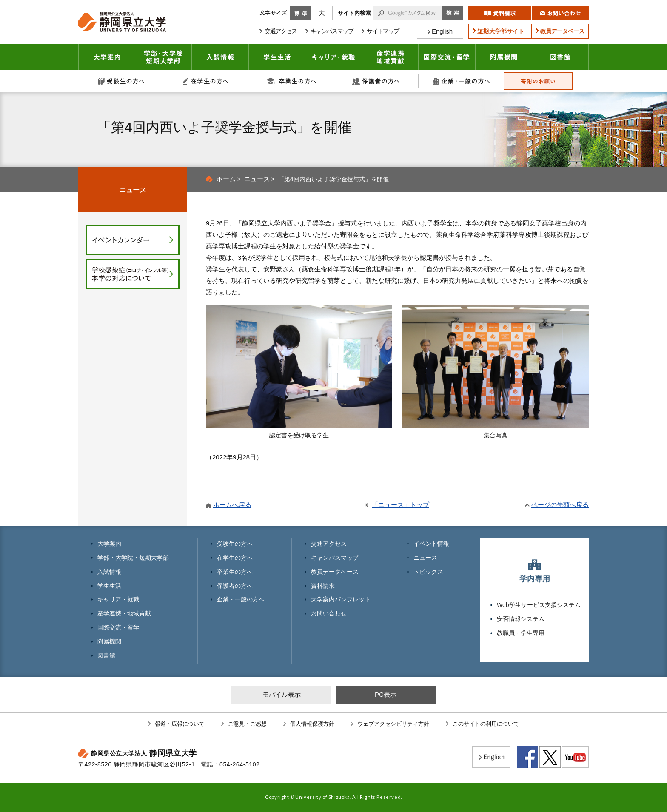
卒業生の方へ (291, 81)
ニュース (257, 179)
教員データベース (335, 572)
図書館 (560, 57)
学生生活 (277, 57)
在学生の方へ (206, 81)
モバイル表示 (282, 694)
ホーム (226, 179)
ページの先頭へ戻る (560, 505)
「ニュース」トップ (400, 505)
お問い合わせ (329, 613)
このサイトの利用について (486, 724)
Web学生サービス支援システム (539, 605)
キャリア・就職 (334, 57)
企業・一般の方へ (461, 81)
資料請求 (323, 586)
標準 (301, 13)
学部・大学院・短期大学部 (133, 558)
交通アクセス (329, 544)
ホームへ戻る (232, 505)
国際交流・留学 (447, 57)
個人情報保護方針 (312, 724)
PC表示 (386, 694)
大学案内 (107, 57)
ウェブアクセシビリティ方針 (393, 724)
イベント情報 (431, 544)
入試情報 (220, 57)
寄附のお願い (538, 81)
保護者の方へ (376, 81)
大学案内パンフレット (341, 599)
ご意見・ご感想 (247, 724)
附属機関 (504, 57)
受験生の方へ (121, 81)
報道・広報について (180, 724)
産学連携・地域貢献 (390, 57)
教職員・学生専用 (521, 633)
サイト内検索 (354, 13)
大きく (322, 13)
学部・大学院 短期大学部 (164, 57)
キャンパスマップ (335, 558)
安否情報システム (521, 619)
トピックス (428, 572)
